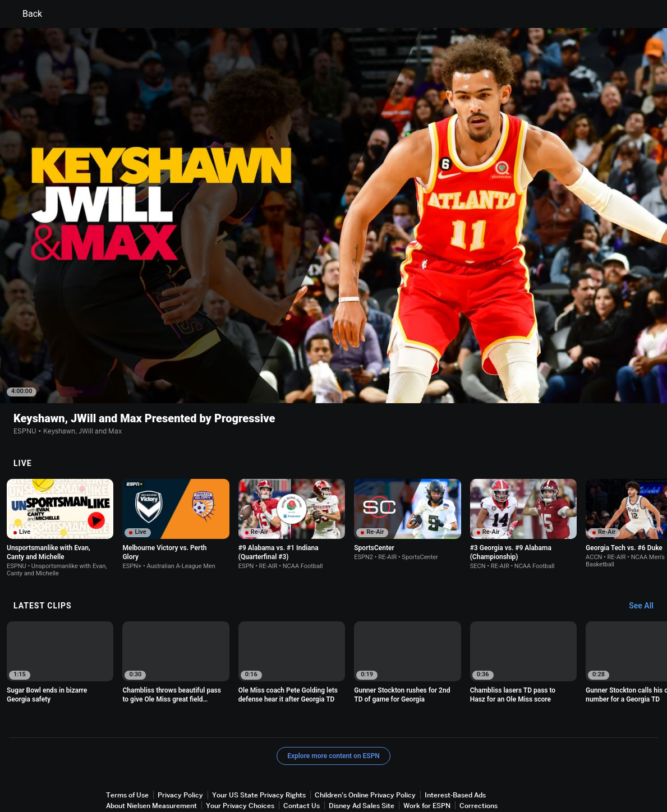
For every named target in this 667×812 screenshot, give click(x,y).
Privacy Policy (180, 751)
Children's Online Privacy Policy (365, 751)
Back (26, 14)
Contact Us (302, 761)
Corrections (479, 761)
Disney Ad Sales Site (362, 761)
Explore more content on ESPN (334, 712)
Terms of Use (127, 751)
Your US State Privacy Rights (259, 751)
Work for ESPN (427, 761)
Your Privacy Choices (240, 761)
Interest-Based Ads (455, 751)
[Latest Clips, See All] (647, 562)
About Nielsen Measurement (151, 761)
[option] (60, 484)
